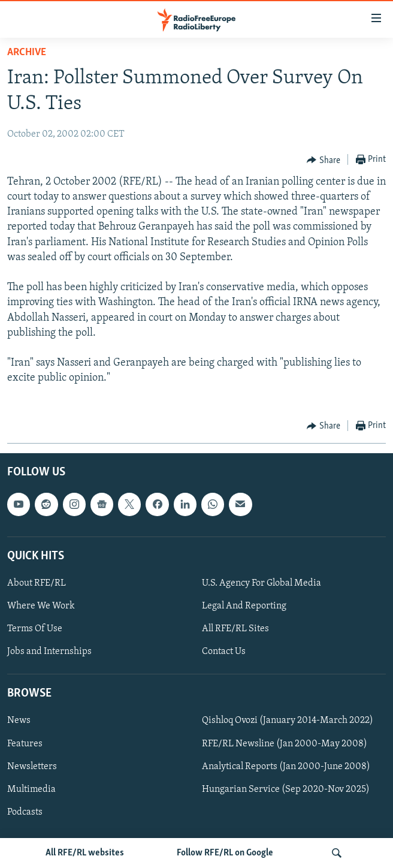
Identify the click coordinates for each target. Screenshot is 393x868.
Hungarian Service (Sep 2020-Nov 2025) (286, 789)
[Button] (324, 160)
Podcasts (25, 812)
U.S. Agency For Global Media (262, 583)
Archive (27, 52)
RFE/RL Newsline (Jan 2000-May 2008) (285, 743)
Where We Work (41, 606)
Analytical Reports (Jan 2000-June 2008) (286, 766)
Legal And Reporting (244, 606)
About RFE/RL (37, 583)
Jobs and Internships (49, 652)
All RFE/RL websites (85, 853)
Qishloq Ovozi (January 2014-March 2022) (288, 721)
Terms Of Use (35, 629)
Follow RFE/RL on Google (225, 853)
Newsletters (32, 766)
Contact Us (224, 652)
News (19, 721)
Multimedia (31, 789)
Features (25, 743)
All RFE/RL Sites (235, 629)
